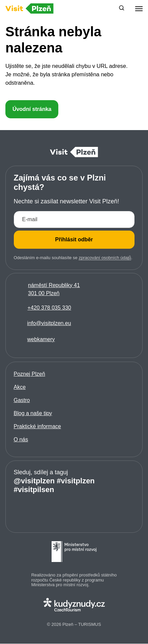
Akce (20, 387)
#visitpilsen (34, 490)
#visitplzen (76, 481)
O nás (21, 439)
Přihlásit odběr (74, 239)
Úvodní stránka (32, 109)
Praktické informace (38, 426)
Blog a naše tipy (33, 413)
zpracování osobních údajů (105, 258)
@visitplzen (34, 481)
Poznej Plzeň (29, 374)
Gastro (22, 400)
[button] (122, 9)
